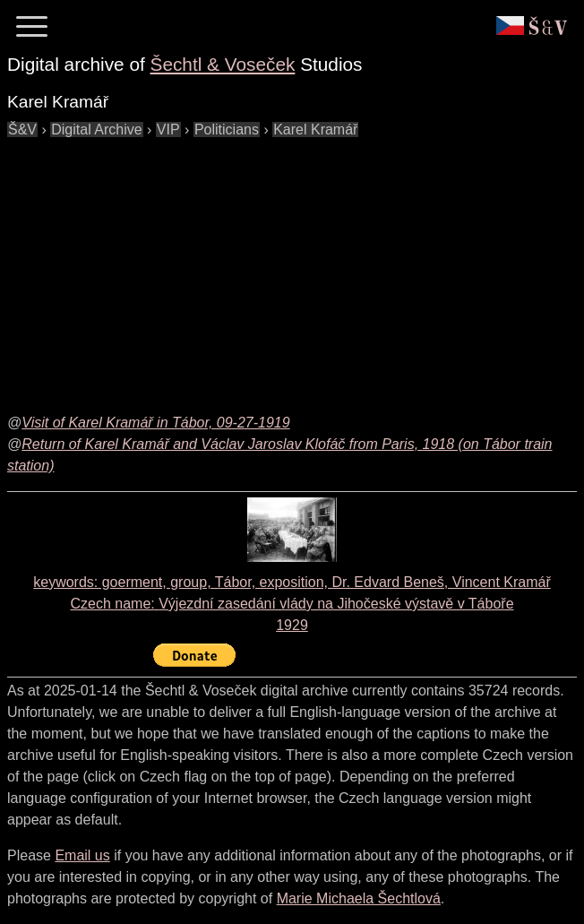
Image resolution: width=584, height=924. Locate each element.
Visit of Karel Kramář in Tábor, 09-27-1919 (155, 423)
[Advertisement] (296, 266)
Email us (82, 855)
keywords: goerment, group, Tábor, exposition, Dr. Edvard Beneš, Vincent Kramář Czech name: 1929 (292, 604)
